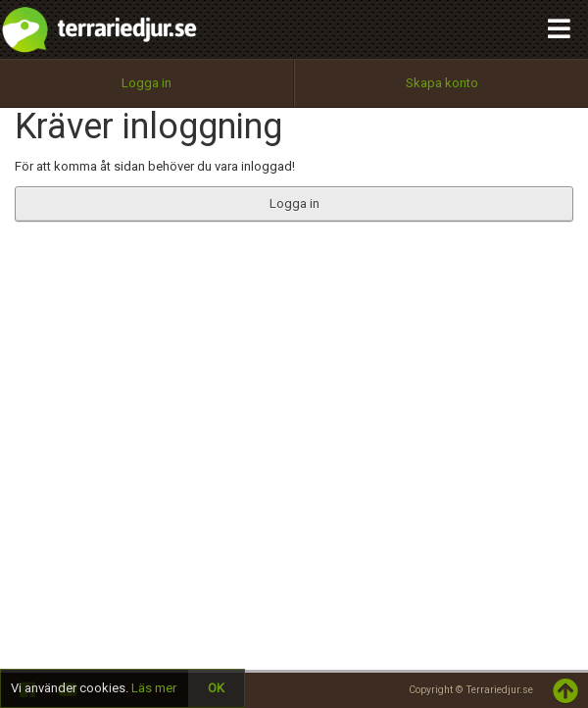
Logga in (147, 83)
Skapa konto (442, 83)
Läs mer (154, 688)
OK (216, 688)
